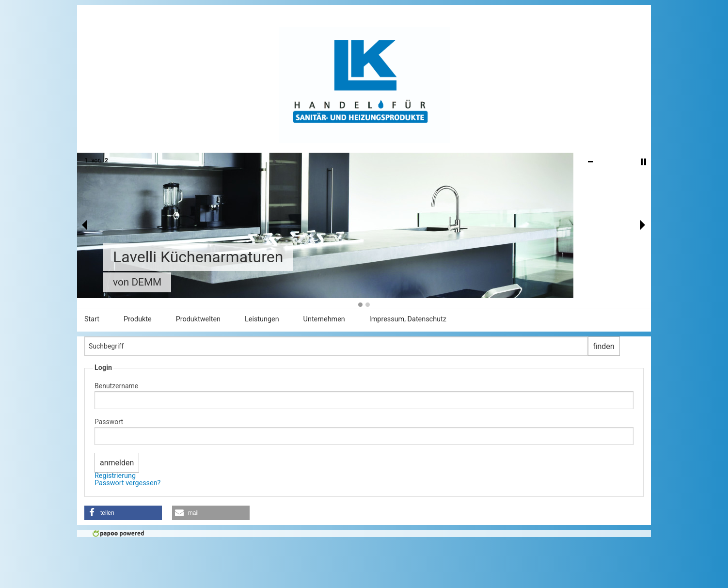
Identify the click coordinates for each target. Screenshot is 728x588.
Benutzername (116, 386)
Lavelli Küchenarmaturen (198, 257)
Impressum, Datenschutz (408, 319)
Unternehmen (324, 319)
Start (92, 319)
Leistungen (262, 319)
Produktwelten (198, 319)
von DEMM (137, 282)
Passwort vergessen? (127, 483)
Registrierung (115, 476)
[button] (123, 513)
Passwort (109, 422)
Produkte (138, 319)
